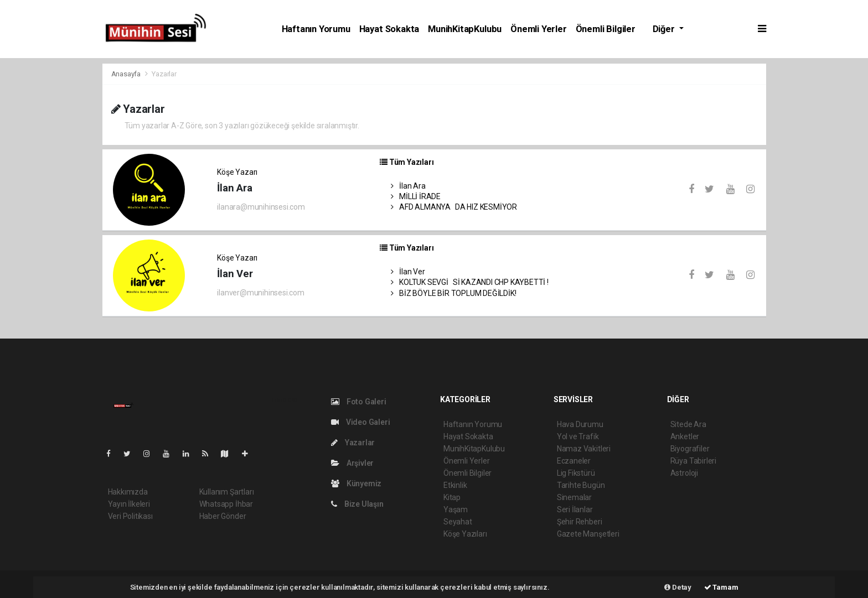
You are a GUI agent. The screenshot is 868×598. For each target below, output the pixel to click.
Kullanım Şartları (227, 492)
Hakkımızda (128, 492)
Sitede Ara (688, 424)
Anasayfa (127, 74)
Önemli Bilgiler (606, 29)
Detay (678, 587)
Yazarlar (164, 74)
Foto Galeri (359, 402)
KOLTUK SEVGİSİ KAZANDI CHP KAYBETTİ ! (470, 282)
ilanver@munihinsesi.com (261, 293)
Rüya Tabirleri (693, 461)
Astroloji (684, 473)
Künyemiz (356, 483)
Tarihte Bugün (581, 485)
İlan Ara (408, 186)
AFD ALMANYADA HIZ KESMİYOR (454, 207)
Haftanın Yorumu (316, 29)
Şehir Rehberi (580, 522)
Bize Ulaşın (357, 504)
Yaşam (456, 509)
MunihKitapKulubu (465, 29)
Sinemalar (574, 497)
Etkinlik (455, 485)
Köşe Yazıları (465, 534)
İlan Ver (408, 272)
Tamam (721, 587)
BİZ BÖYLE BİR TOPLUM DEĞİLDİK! (454, 293)
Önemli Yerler (539, 29)
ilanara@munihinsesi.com (261, 207)
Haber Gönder (223, 516)
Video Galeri (360, 422)
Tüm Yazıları (407, 162)
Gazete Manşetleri (588, 534)
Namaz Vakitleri (584, 449)
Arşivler (352, 463)
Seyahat (458, 522)
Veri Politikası (130, 516)
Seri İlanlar (575, 509)
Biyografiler (690, 449)
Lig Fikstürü (576, 473)
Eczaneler (574, 461)
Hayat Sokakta (389, 29)
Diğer (665, 29)
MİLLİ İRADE (416, 196)
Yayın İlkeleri (129, 504)
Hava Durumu (580, 424)
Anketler (685, 436)
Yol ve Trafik (578, 436)
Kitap (452, 497)
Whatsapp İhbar (226, 504)
